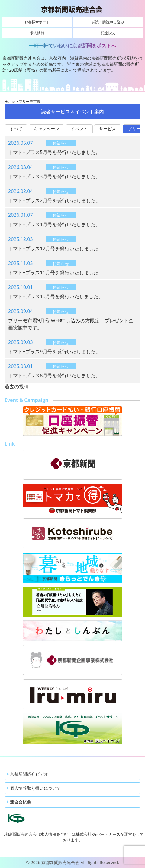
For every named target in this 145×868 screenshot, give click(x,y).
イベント (79, 129)
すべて (16, 129)
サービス (108, 129)
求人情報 (37, 33)
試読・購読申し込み (108, 22)
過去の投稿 (17, 387)
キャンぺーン (47, 129)
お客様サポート (37, 22)
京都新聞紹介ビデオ (28, 774)
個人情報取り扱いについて (34, 788)
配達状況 (108, 33)
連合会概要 (19, 802)
